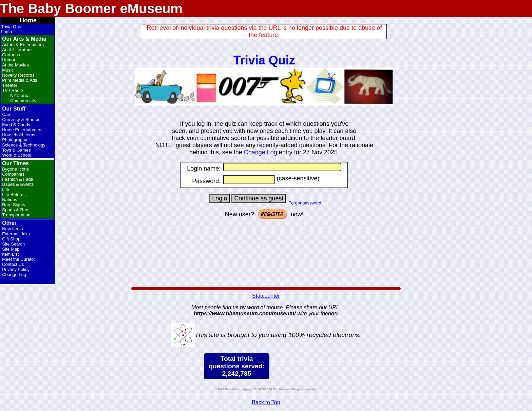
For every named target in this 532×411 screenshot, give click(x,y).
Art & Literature (17, 50)
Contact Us (13, 264)
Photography (15, 140)
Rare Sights (14, 205)
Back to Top (266, 402)
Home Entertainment (22, 130)
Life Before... (15, 194)
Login (6, 32)
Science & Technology (24, 145)
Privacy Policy (16, 269)
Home (28, 20)
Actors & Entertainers (23, 45)
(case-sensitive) (297, 178)
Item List (10, 254)
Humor (9, 60)
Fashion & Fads (17, 179)
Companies (13, 174)
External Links (16, 234)
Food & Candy (16, 125)
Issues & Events (18, 184)
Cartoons (11, 55)
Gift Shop (11, 239)
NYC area (20, 95)
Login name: (204, 169)
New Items (12, 229)
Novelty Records (18, 75)
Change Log (14, 275)
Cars (7, 114)
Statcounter (266, 296)
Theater (10, 85)
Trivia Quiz (12, 27)
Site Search (13, 244)
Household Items (19, 135)
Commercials (23, 101)
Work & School (17, 155)
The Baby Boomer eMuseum (91, 8)
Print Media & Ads (20, 80)
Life (6, 189)
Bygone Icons (15, 169)
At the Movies (15, 65)
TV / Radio (12, 90)
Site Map (11, 249)
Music (8, 70)
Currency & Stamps (21, 120)
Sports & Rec (15, 210)
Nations (9, 200)
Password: (206, 181)
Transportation (16, 215)
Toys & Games (16, 150)
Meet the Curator (19, 259)
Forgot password (305, 203)
